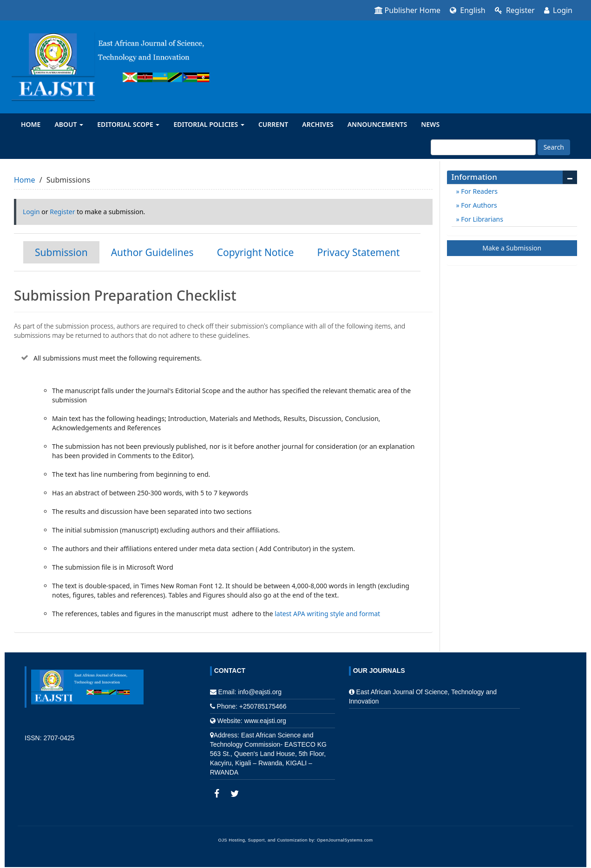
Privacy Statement (358, 252)
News (430, 124)
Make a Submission (512, 248)
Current (273, 124)
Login (558, 10)
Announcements (378, 124)
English (468, 10)
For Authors (478, 205)
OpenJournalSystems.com (345, 840)
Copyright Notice (256, 252)
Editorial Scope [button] (128, 124)
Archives (318, 124)
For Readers (479, 191)
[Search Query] (483, 147)
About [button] (69, 124)
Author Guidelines (152, 252)
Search (554, 147)
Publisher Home (408, 10)
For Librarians (481, 219)
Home (31, 124)
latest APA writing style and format (328, 614)
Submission (61, 252)
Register (515, 10)
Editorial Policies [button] (209, 124)
